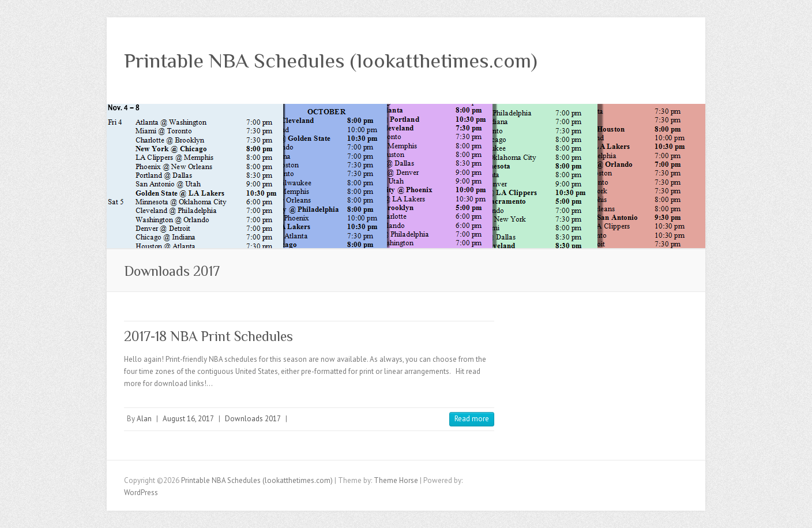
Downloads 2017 (253, 419)
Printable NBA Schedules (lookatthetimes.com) (331, 61)
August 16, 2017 (188, 419)
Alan (144, 419)
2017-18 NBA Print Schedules (208, 336)
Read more (472, 419)
